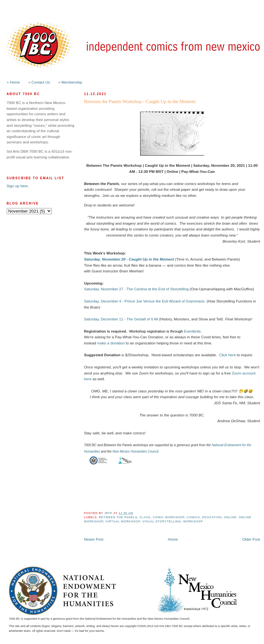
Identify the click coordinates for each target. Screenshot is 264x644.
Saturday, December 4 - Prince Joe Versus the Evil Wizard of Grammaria (144, 301)
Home (173, 539)
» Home (13, 82)
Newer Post (94, 539)
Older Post (251, 539)
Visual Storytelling (162, 521)
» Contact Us (39, 82)
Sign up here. (18, 186)
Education (212, 517)
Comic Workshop (168, 517)
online (230, 517)
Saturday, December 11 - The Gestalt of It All (121, 319)
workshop (193, 521)
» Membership (70, 82)
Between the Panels (118, 517)
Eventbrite (192, 331)
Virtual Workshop (123, 521)
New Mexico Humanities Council (135, 451)
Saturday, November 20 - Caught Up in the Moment (129, 259)
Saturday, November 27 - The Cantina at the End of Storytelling (136, 289)
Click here (228, 355)
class (145, 517)
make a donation (111, 343)
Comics (193, 517)
